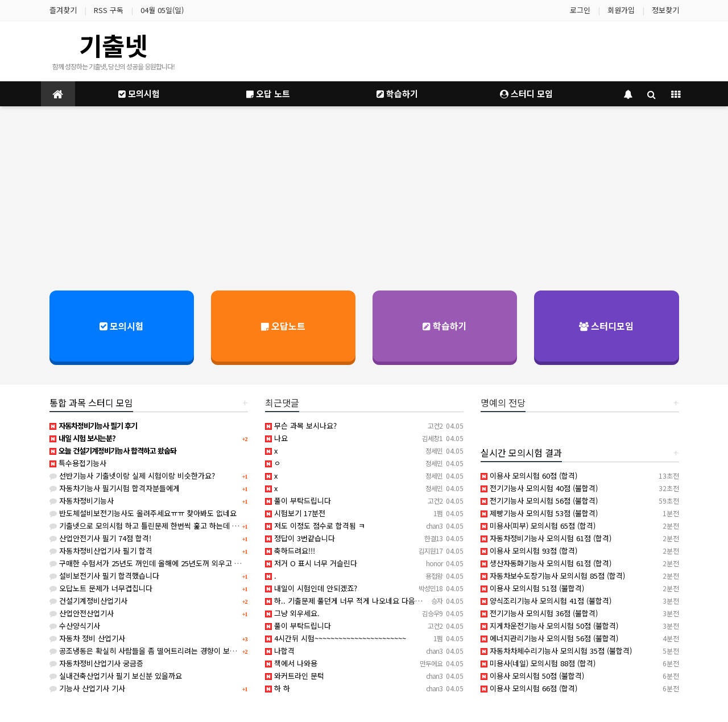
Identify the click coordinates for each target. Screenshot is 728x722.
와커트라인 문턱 (295, 676)
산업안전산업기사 (82, 613)
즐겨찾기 (63, 10)
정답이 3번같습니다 (300, 538)
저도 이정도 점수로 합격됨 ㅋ (315, 526)
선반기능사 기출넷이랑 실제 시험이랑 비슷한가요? (132, 476)
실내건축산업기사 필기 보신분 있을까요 (116, 676)
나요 (276, 438)
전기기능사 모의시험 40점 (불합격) (539, 488)
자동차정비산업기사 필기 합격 (101, 551)
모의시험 (139, 94)
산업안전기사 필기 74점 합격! (100, 538)
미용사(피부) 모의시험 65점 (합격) (538, 526)
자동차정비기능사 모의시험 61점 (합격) (546, 538)
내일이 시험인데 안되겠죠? (311, 588)
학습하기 (397, 94)
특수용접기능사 (78, 463)
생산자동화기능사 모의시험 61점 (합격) (546, 563)
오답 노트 (268, 94)
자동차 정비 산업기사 (87, 638)
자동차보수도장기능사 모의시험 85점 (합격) (553, 576)
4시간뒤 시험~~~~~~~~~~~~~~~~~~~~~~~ (336, 638)
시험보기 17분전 (295, 513)
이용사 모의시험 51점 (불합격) (532, 588)
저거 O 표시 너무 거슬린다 (311, 563)
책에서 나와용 (291, 663)
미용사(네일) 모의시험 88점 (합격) (538, 663)
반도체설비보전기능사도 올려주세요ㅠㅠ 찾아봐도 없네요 (143, 513)
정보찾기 (665, 10)
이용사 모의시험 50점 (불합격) (532, 676)
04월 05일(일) (162, 10)
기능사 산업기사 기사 (87, 688)
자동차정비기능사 (82, 501)
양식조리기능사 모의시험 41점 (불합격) (546, 601)
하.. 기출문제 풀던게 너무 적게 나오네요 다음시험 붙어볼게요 (365, 601)
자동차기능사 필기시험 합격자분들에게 (115, 488)
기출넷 (113, 45)
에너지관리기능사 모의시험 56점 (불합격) (549, 638)
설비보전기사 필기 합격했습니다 (104, 576)
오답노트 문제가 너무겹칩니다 (101, 588)
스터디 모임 (526, 94)
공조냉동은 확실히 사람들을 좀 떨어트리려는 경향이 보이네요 (150, 651)
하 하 (278, 688)
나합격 (280, 651)
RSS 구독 (109, 10)
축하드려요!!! (290, 551)
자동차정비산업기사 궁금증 (96, 663)
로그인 (580, 10)
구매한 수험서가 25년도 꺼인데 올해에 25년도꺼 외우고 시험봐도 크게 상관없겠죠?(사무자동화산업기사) (216, 563)
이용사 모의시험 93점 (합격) (529, 551)
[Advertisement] (364, 197)
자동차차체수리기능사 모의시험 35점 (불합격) (556, 651)
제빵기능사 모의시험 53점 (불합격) (539, 513)
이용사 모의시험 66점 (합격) (529, 688)
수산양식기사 (75, 626)
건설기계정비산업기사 (88, 601)
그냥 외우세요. (292, 613)
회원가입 (621, 10)
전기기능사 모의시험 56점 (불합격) (539, 501)
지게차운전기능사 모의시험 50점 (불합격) (549, 626)
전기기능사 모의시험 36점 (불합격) (539, 613)
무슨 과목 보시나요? (301, 426)
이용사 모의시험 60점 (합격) (529, 476)
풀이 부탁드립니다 (298, 501)
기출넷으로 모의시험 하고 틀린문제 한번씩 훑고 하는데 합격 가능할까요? (167, 526)
